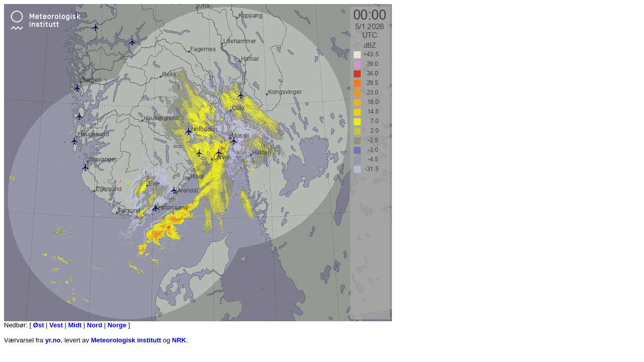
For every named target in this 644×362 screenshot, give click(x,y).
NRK (179, 340)
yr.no (53, 340)
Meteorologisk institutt (126, 340)
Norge (117, 325)
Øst (39, 325)
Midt (75, 325)
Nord (95, 325)
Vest (56, 325)
